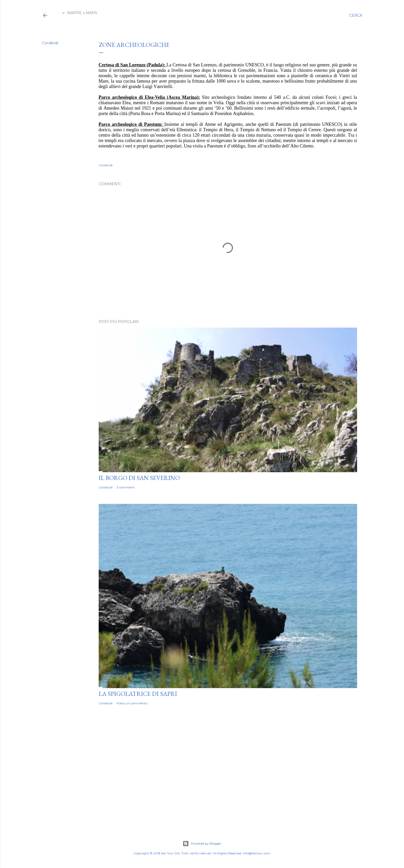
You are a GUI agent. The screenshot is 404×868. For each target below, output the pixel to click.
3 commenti (126, 487)
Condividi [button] (50, 43)
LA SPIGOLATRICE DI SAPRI (138, 694)
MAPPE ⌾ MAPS (80, 13)
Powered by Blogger (202, 844)
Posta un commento (132, 703)
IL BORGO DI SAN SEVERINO (139, 478)
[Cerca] (356, 15)
